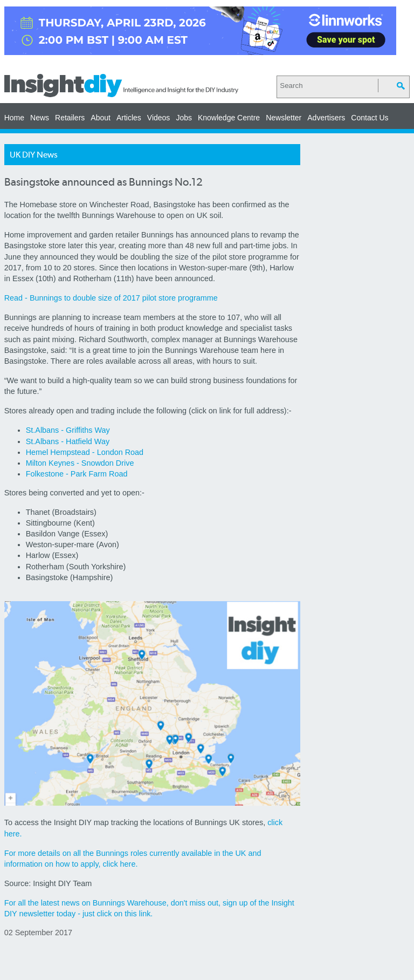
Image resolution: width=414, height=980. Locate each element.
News (40, 118)
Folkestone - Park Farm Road (77, 474)
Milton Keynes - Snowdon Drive (80, 463)
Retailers (70, 118)
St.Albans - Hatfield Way (68, 441)
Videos (159, 118)
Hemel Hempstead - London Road (85, 452)
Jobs (184, 118)
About (101, 118)
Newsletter (284, 118)
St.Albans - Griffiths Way (68, 430)
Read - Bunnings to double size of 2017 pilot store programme (111, 298)
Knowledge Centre (229, 118)
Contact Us (370, 118)
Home (14, 118)
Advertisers (326, 118)
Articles (129, 118)
